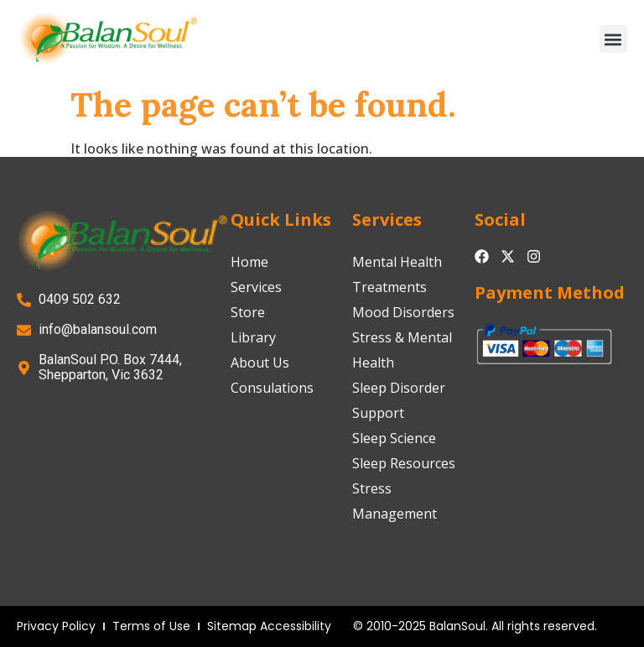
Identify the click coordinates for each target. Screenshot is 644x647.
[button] (613, 39)
